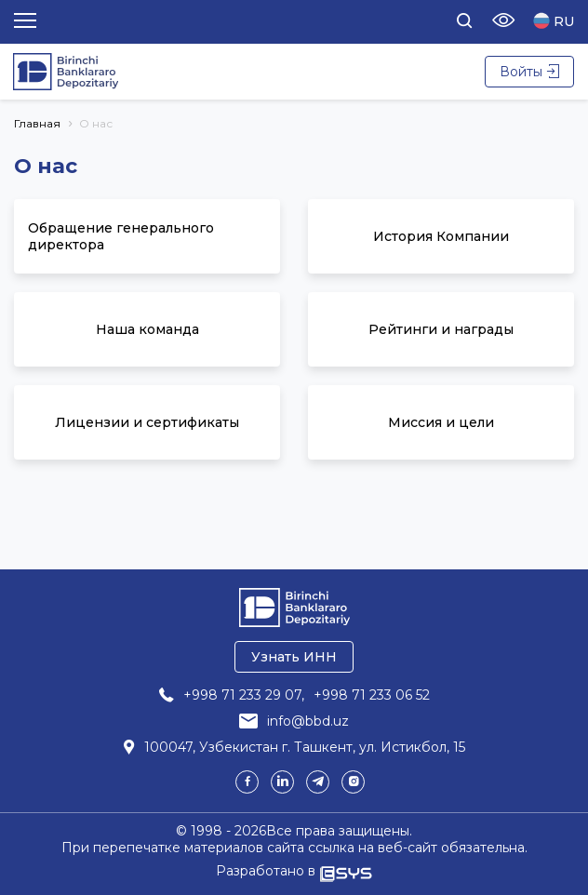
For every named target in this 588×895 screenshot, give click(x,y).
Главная (37, 123)
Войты (529, 72)
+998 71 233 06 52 (372, 695)
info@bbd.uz (308, 721)
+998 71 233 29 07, (244, 695)
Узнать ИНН (294, 657)
